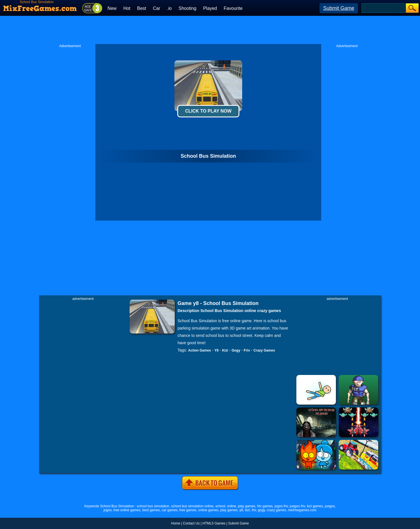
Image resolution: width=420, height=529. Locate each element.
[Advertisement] (210, 30)
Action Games (199, 350)
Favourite (233, 8)
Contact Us (191, 523)
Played (210, 8)
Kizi (225, 350)
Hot (127, 8)
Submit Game (339, 8)
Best (142, 8)
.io (169, 8)
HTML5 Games (214, 523)
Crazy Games (264, 350)
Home (176, 523)
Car (157, 8)
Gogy (236, 350)
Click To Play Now (208, 111)
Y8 (217, 350)
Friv (247, 350)
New (112, 8)
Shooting (187, 8)
